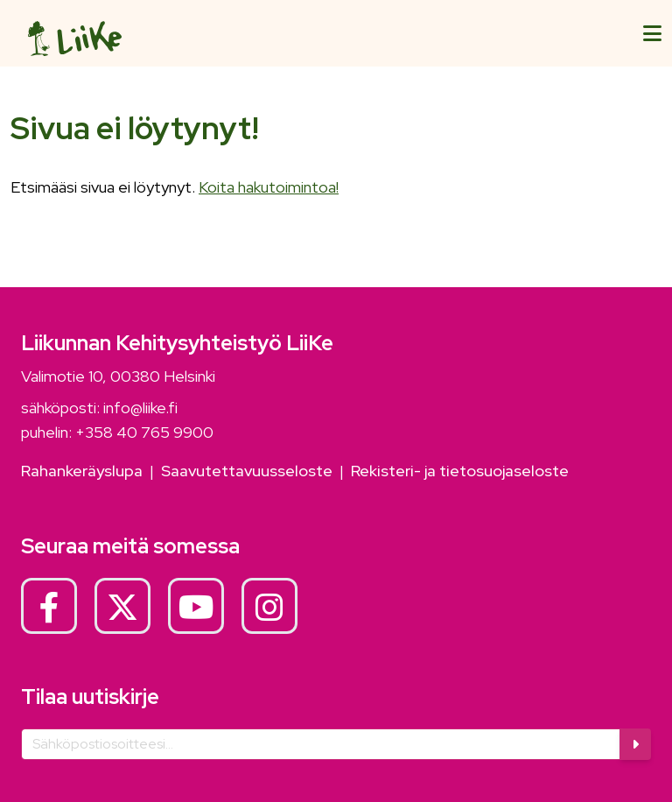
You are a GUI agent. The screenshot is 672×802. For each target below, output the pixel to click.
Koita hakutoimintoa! (269, 187)
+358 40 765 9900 (144, 432)
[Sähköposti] (321, 744)
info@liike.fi (140, 408)
